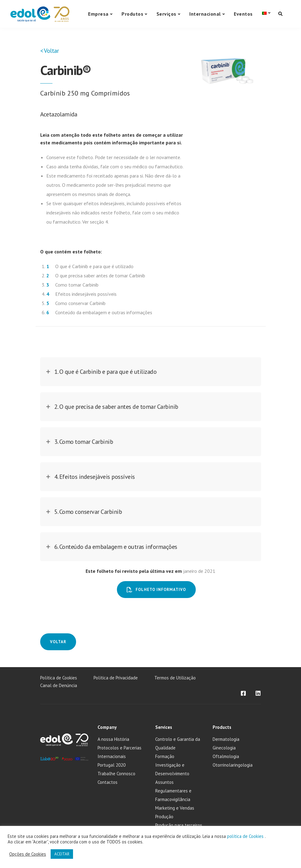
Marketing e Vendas (175, 808)
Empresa (98, 14)
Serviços (166, 14)
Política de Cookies (59, 678)
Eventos (243, 14)
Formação (165, 756)
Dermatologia (226, 739)
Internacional (205, 14)
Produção (164, 817)
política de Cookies (246, 836)
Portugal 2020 (112, 765)
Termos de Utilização (175, 678)
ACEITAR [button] (62, 854)
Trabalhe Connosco (116, 774)
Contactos (108, 782)
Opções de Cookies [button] (28, 854)
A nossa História (113, 739)
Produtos (132, 14)
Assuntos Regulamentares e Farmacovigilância (173, 791)
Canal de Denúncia (59, 685)
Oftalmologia (226, 756)
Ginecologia (224, 748)
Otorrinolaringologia (233, 765)
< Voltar (50, 51)
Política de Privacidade (116, 678)
